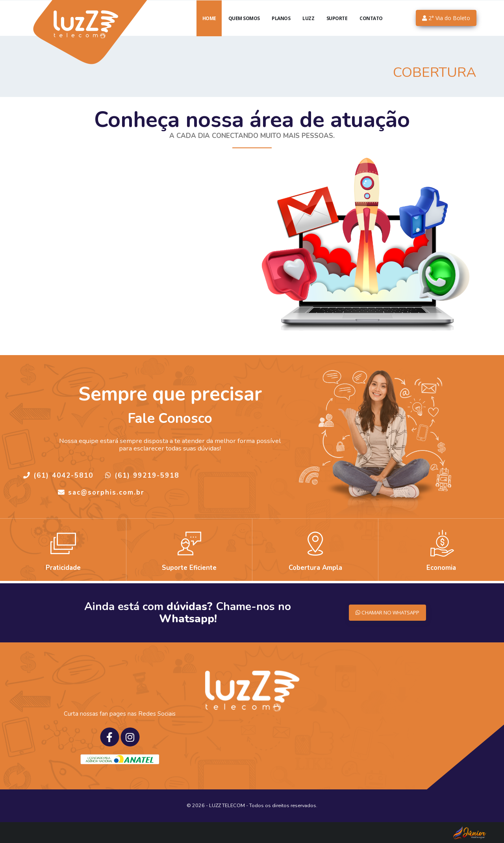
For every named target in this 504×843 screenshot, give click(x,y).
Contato (371, 28)
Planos (281, 28)
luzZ (308, 28)
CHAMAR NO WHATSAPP (384, 613)
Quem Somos (244, 28)
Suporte (337, 28)
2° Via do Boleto (446, 27)
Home (209, 28)
